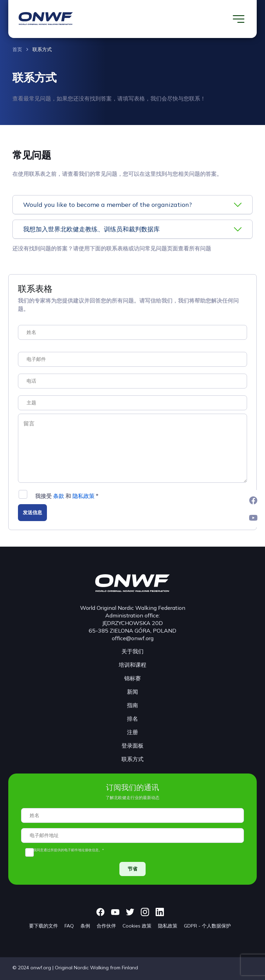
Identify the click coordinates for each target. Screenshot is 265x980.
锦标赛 (132, 678)
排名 (132, 719)
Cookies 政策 (137, 926)
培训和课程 (132, 665)
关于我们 (132, 651)
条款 (59, 496)
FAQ (69, 926)
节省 (132, 869)
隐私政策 (84, 496)
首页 (17, 49)
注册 (132, 732)
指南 (132, 705)
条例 (85, 926)
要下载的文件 (43, 926)
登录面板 (132, 746)
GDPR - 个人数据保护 (207, 926)
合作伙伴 (106, 926)
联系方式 (42, 49)
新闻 (132, 692)
